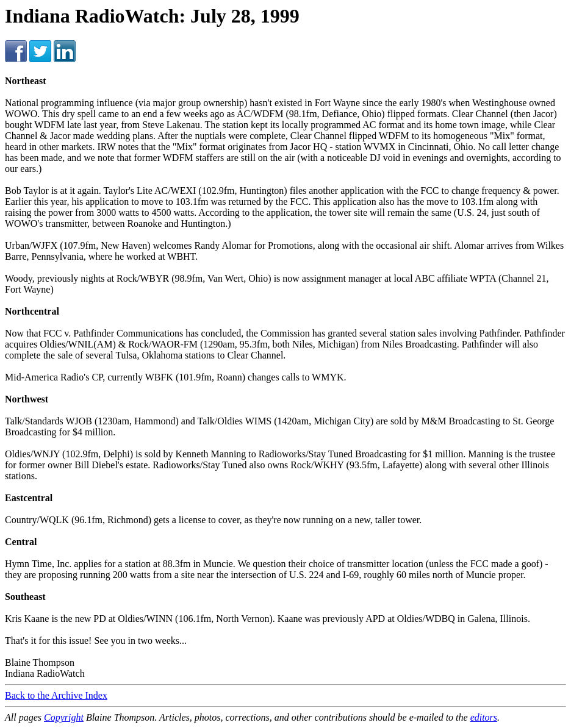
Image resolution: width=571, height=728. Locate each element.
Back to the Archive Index (56, 695)
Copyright (64, 717)
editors (484, 717)
